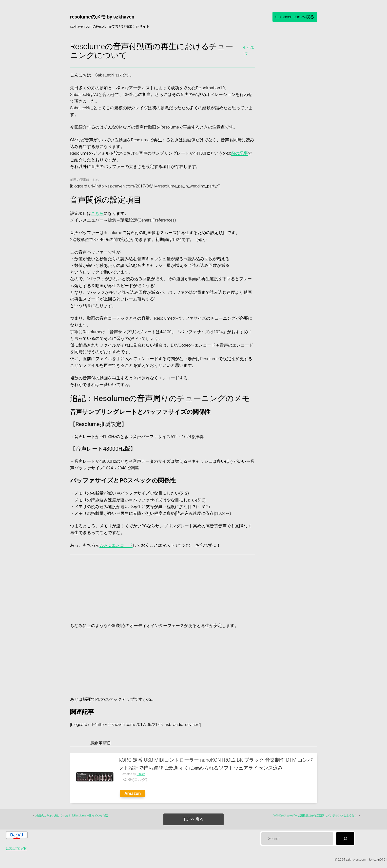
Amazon (133, 793)
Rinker (141, 774)
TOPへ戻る (194, 819)
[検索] (345, 839)
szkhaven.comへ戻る (295, 17)
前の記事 (239, 153)
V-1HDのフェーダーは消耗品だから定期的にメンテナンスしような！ (315, 816)
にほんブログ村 (16, 849)
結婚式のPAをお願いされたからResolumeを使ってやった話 (72, 816)
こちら (97, 213)
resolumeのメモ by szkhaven (102, 17)
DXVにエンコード (116, 545)
